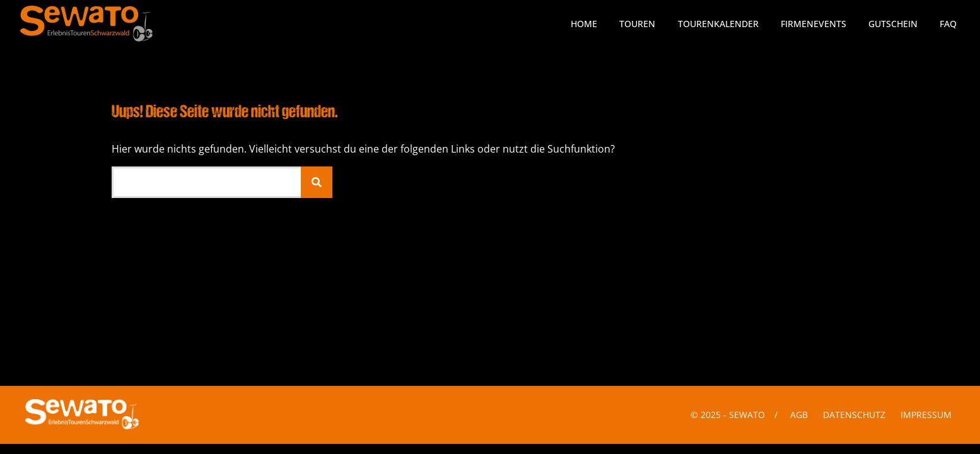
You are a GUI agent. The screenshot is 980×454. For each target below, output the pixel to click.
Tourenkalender (718, 24)
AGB (799, 415)
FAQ (948, 24)
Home (584, 24)
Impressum (926, 415)
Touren (637, 24)
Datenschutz (854, 415)
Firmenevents (814, 24)
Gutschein (893, 24)
